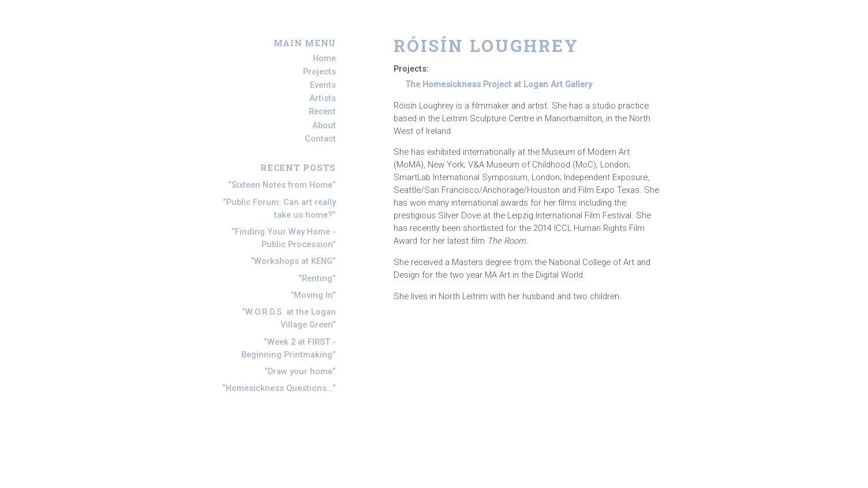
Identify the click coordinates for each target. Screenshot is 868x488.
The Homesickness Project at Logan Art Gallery (499, 84)
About (324, 125)
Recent (322, 112)
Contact (320, 139)
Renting (317, 278)
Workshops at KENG (293, 261)
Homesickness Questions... (279, 388)
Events (323, 85)
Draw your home (300, 371)
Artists (323, 98)
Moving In (313, 295)
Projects (319, 72)
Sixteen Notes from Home (282, 185)
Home (324, 58)
